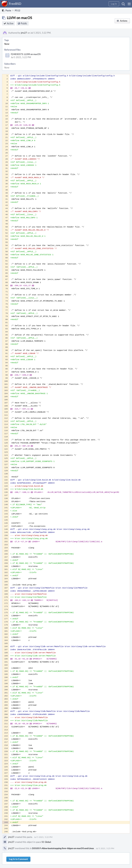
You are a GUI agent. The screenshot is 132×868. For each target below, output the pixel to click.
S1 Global (46, 842)
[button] (129, 4)
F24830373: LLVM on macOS (26, 54)
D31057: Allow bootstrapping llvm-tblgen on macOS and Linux (63, 848)
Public (24, 23)
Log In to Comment (18, 859)
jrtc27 (24, 33)
